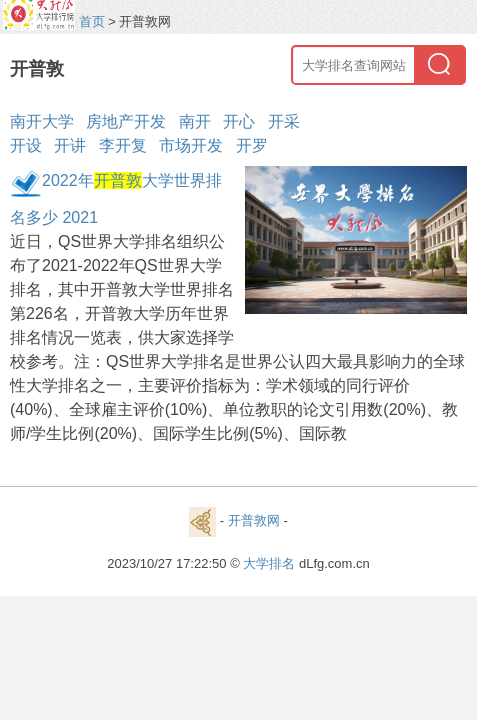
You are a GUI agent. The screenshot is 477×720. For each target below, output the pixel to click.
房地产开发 (126, 121)
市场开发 (191, 145)
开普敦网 (254, 520)
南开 (195, 121)
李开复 (123, 145)
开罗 (252, 145)
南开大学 (42, 121)
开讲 (70, 145)
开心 (239, 121)
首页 (92, 21)
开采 (284, 121)
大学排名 (269, 563)
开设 (26, 145)
